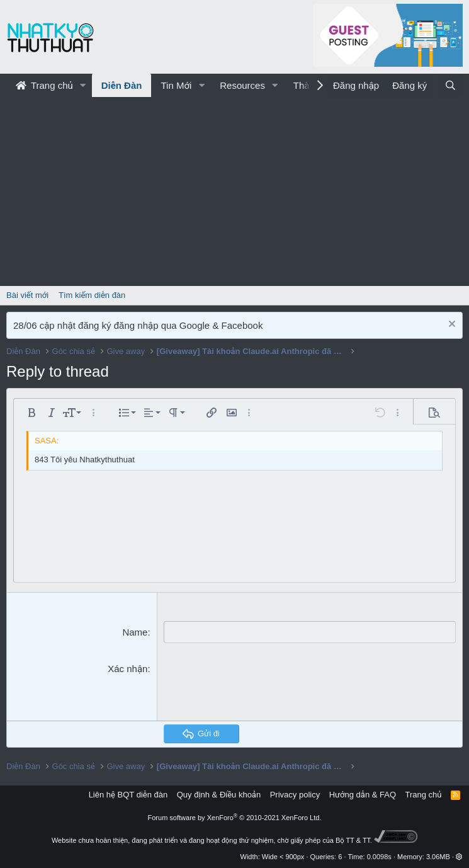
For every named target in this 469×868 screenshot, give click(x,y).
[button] (83, 85)
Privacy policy (295, 795)
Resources (242, 85)
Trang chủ (44, 85)
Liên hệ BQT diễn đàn (128, 795)
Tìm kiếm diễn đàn (92, 295)
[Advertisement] (234, 191)
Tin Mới (176, 85)
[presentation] (259, 687)
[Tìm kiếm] (450, 85)
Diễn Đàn (122, 85)
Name (135, 632)
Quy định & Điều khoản (219, 795)
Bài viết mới (27, 295)
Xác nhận (127, 669)
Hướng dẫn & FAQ (363, 795)
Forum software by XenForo (235, 818)
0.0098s (379, 857)
